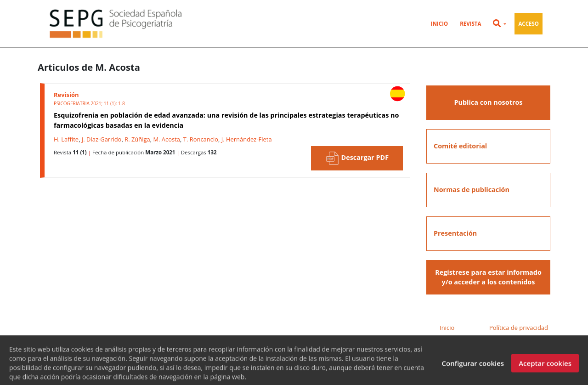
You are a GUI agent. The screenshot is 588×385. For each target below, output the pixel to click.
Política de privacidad (519, 328)
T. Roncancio (201, 139)
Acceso (529, 24)
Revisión (66, 95)
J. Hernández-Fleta (247, 139)
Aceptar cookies (545, 366)
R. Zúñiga (137, 139)
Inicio (439, 24)
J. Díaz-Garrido (102, 139)
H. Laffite (66, 139)
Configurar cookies (473, 366)
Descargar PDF (357, 158)
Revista (470, 24)
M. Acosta (167, 139)
